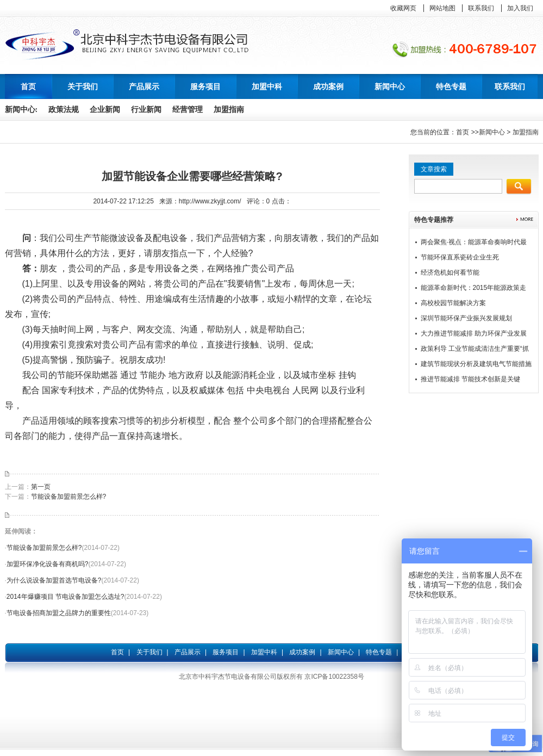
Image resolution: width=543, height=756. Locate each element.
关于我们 (149, 652)
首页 (28, 86)
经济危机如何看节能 (450, 272)
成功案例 (302, 652)
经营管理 (188, 110)
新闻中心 (492, 132)
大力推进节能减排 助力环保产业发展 (474, 333)
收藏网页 (403, 8)
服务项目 (226, 652)
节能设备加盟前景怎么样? (69, 497)
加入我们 (520, 8)
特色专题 (379, 652)
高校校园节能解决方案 (453, 303)
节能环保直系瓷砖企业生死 (460, 257)
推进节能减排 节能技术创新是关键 (470, 379)
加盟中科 (264, 652)
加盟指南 (229, 110)
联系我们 (481, 8)
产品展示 (188, 652)
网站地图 (442, 8)
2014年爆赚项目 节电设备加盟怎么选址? (65, 597)
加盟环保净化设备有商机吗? (48, 564)
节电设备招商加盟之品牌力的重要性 (59, 613)
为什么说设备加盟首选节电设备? (54, 580)
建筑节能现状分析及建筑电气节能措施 (476, 364)
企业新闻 (105, 110)
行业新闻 (146, 110)
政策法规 (64, 110)
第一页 (41, 487)
